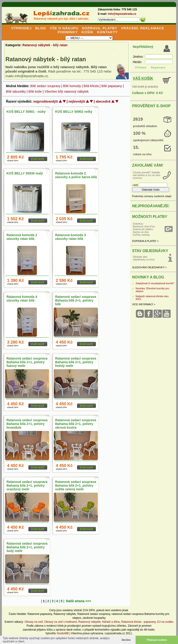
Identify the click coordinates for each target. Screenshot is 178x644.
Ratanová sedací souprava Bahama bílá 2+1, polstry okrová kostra (76, 424)
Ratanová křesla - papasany (138, 622)
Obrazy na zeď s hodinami (60, 622)
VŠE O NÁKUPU (64, 28)
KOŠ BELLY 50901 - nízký (26, 112)
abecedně (103, 101)
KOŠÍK (88, 32)
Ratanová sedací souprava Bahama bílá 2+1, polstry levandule (27, 424)
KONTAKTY (107, 32)
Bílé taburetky (16, 92)
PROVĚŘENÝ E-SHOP (151, 106)
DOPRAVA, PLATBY (100, 28)
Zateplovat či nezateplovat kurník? (155, 283)
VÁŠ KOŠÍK (143, 78)
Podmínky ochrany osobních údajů (152, 196)
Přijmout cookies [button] (157, 640)
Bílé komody (72, 86)
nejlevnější (77, 101)
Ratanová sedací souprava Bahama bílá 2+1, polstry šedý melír (27, 547)
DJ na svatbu (165, 622)
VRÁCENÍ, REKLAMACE (143, 28)
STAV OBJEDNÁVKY (150, 251)
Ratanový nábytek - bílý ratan (45, 45)
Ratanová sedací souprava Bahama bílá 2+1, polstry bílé (76, 300)
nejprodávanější (46, 101)
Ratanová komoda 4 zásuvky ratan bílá (22, 299)
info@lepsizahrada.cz (122, 14)
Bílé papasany (112, 86)
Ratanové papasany (40, 614)
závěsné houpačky (94, 618)
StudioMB (63, 633)
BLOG (41, 28)
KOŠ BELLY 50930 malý (25, 173)
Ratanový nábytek (65, 614)
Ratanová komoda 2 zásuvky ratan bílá (22, 237)
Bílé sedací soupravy (45, 86)
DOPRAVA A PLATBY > (145, 241)
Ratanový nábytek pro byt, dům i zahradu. (61, 19)
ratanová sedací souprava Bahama (133, 614)
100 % (139, 133)
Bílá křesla (91, 86)
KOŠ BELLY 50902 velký (74, 112)
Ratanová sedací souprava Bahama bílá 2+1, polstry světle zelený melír (76, 485)
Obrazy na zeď (34, 622)
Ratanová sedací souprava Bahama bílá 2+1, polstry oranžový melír (27, 485)
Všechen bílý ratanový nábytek (67, 92)
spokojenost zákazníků (148, 140)
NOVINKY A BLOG (148, 277)
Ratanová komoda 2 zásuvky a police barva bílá (76, 175)
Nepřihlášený (143, 47)
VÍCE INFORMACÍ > (144, 304)
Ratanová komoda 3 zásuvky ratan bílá (70, 237)
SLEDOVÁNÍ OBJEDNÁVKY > (149, 267)
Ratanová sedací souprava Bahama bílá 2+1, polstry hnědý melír (76, 362)
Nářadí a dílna (111, 622)
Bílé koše (35, 92)
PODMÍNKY (68, 32)
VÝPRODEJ (21, 28)
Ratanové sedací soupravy (94, 614)
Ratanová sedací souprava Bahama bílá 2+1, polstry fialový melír (27, 362)
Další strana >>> (79, 601)
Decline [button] (126, 640)
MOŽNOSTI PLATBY (150, 217)
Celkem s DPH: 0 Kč (148, 93)
